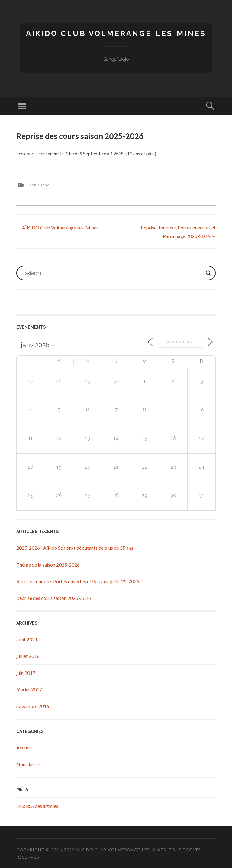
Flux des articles (37, 806)
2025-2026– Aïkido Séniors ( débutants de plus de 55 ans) (76, 548)
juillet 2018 (28, 656)
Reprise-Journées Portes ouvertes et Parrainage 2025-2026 (78, 581)
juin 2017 (26, 673)
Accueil (24, 748)
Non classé (39, 185)
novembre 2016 (33, 706)
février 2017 (29, 689)
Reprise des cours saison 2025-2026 (54, 598)
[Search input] (113, 273)
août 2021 (27, 639)
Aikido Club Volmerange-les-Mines (116, 33)
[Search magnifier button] (208, 273)
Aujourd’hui (180, 342)
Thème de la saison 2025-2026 (48, 565)
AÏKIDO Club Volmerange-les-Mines (57, 228)
